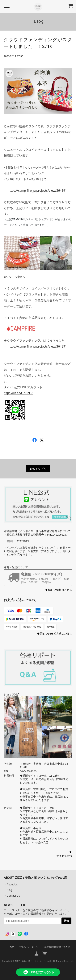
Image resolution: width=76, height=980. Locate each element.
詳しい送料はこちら (60, 590)
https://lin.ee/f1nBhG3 (19, 393)
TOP (12, 947)
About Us (12, 884)
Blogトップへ (38, 469)
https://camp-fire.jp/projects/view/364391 (37, 191)
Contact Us (13, 896)
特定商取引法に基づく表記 (57, 947)
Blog (9, 890)
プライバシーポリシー (29, 947)
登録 (66, 921)
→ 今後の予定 (50, 793)
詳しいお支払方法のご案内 (56, 634)
